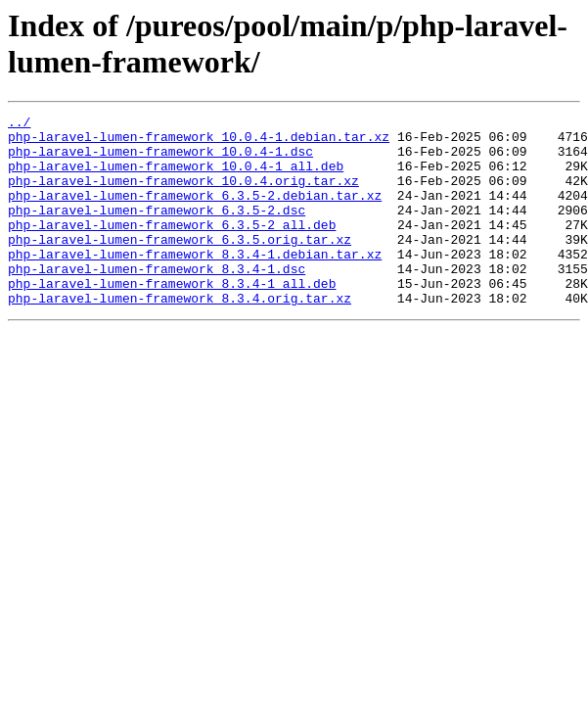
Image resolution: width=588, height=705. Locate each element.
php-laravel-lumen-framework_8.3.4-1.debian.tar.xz (195, 283)
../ (19, 124)
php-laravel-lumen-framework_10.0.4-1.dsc (160, 160)
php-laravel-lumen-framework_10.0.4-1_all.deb (176, 177)
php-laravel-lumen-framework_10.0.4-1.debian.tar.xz (199, 142)
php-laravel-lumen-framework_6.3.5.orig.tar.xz (180, 265)
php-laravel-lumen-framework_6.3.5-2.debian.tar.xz (195, 212)
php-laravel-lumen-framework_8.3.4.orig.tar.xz (180, 336)
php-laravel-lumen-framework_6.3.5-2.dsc (157, 230)
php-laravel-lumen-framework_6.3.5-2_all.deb (172, 248)
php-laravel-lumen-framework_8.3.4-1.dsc (157, 301)
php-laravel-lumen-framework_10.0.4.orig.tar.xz (183, 195)
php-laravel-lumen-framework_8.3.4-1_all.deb (172, 318)
